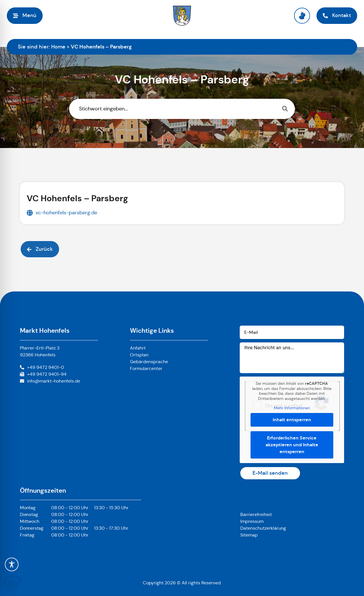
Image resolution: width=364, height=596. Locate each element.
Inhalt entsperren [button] (292, 420)
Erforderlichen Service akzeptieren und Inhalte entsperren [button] (292, 445)
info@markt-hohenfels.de (54, 381)
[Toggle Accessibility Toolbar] (12, 564)
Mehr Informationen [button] (292, 408)
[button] (13, 583)
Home (58, 47)
